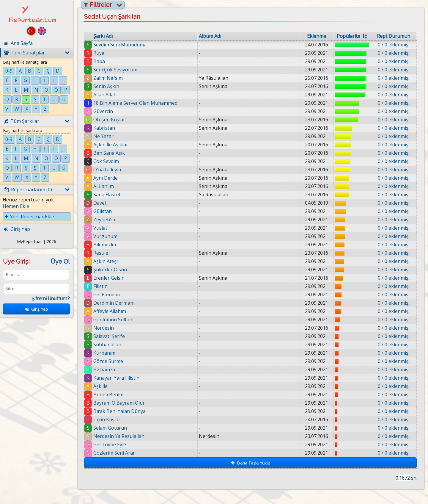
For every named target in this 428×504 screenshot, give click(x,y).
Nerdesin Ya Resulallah (121, 436)
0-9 (9, 71)
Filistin (100, 286)
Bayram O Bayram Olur (119, 403)
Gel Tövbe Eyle (112, 444)
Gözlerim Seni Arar (116, 453)
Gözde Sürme (108, 361)
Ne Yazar (103, 136)
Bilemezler (105, 245)
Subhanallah (107, 345)
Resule (101, 253)
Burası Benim (108, 395)
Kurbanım (104, 353)
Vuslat (100, 228)
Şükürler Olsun (110, 270)
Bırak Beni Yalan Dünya (120, 411)
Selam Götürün (112, 428)
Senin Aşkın (106, 86)
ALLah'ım (104, 186)
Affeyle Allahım (110, 311)
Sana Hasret (107, 195)
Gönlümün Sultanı (113, 320)
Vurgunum (105, 236)
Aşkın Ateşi (106, 261)
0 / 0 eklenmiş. (394, 45)
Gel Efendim (107, 295)
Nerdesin (104, 328)
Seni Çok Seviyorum (115, 70)
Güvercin (103, 111)
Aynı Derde (106, 178)
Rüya (99, 53)
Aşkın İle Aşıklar (111, 145)
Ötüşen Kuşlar (109, 120)
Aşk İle (100, 386)
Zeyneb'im (105, 220)
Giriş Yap (37, 309)
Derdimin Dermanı (114, 303)
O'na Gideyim (108, 170)
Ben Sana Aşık (109, 153)
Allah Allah (105, 95)
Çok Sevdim (106, 161)
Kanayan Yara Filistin (116, 378)
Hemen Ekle (16, 206)
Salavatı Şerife (109, 336)
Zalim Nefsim (108, 78)
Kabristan (104, 128)
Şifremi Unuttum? (51, 299)
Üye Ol (60, 262)
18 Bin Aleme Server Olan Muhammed (135, 103)
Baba (99, 61)
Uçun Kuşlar (108, 420)
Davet (100, 203)
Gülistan (103, 211)
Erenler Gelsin (109, 278)
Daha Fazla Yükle (251, 463)
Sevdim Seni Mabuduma (120, 45)
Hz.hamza (104, 370)
